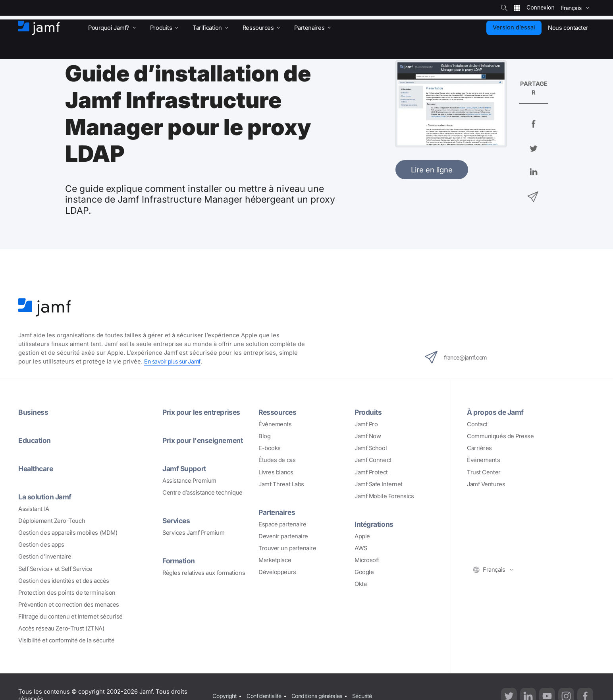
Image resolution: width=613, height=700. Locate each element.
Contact (477, 424)
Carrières (479, 448)
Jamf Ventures (486, 484)
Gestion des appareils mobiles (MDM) (68, 532)
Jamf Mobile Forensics (384, 496)
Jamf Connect (373, 460)
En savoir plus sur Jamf (175, 362)
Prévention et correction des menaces (69, 603)
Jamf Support (186, 468)
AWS (361, 547)
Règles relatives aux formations (204, 571)
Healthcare (37, 468)
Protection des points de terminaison (67, 591)
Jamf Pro (366, 424)
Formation (179, 559)
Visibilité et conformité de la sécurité (67, 639)
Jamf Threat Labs (281, 484)
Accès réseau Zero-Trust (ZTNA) (61, 627)
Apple (362, 536)
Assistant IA (34, 508)
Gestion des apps (41, 543)
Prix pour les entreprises (203, 412)
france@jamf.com (458, 357)
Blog (264, 436)
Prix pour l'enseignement (204, 440)
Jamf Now (368, 436)
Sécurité (374, 694)
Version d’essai (514, 27)
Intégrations (375, 524)
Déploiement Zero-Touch (52, 520)
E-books (270, 448)
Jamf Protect (371, 472)
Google (364, 571)
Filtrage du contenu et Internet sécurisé (70, 615)
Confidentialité (267, 694)
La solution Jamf (46, 495)
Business (33, 412)
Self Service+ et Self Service (55, 567)
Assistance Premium (189, 480)
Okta (360, 583)
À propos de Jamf (497, 412)
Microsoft (367, 559)
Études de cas (277, 460)
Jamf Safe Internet (379, 484)
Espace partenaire (282, 524)
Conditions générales (325, 694)
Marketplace (275, 559)
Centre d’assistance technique (202, 492)
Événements (275, 424)
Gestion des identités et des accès (64, 579)
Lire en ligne (432, 170)
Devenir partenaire (283, 536)
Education (35, 440)
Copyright (225, 694)
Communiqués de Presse (500, 436)
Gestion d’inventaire (45, 555)
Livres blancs (276, 472)
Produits (369, 412)
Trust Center (484, 472)
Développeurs (277, 571)
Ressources (278, 412)
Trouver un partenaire (287, 547)
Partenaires (278, 512)
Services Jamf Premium (194, 532)
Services (177, 520)
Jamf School (371, 448)
